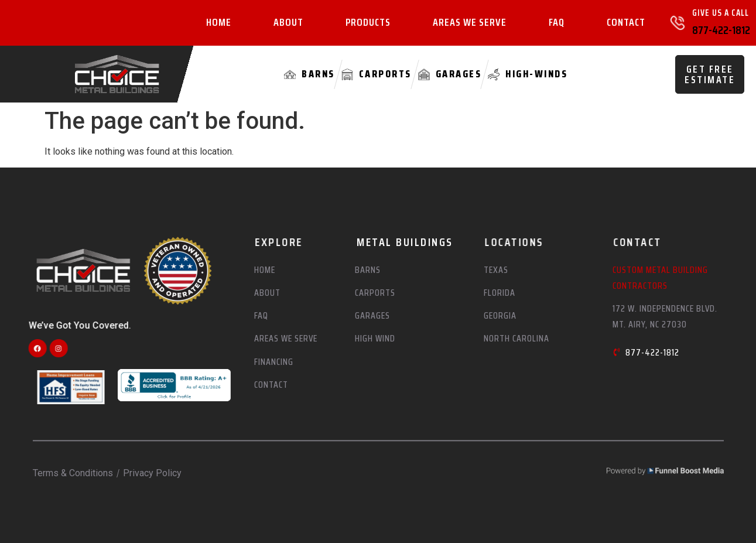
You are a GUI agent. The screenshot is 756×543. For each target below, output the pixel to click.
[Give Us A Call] (678, 23)
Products (368, 23)
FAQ (557, 23)
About (288, 23)
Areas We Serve (470, 23)
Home (219, 23)
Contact (626, 23)
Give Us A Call (721, 13)
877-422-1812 (721, 30)
